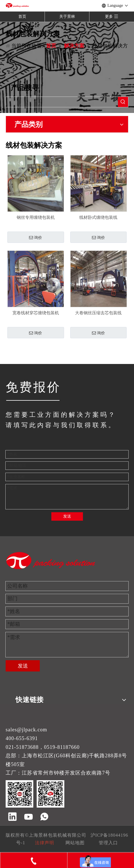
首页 (22, 17)
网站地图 (75, 843)
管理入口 (108, 843)
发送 (67, 516)
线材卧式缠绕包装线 (98, 217)
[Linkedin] (12, 817)
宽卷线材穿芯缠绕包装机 (36, 313)
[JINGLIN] (33, 400)
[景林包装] (51, 561)
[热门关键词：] (123, 102)
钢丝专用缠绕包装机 (36, 217)
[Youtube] (28, 817)
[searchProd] (62, 102)
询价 (36, 237)
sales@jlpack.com (26, 730)
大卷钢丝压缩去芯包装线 (98, 313)
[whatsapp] (44, 817)
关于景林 (67, 17)
